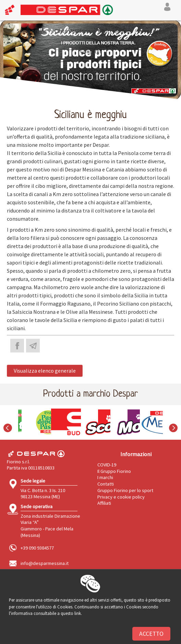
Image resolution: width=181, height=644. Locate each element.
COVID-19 (107, 465)
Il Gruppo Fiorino (114, 471)
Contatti (90, 51)
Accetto (151, 634)
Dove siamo (151, 31)
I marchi (105, 477)
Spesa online (32, 31)
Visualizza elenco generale (45, 371)
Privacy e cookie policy (121, 497)
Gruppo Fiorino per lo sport (125, 490)
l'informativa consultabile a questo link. (45, 613)
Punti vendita (114, 31)
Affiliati (104, 503)
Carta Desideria (72, 31)
